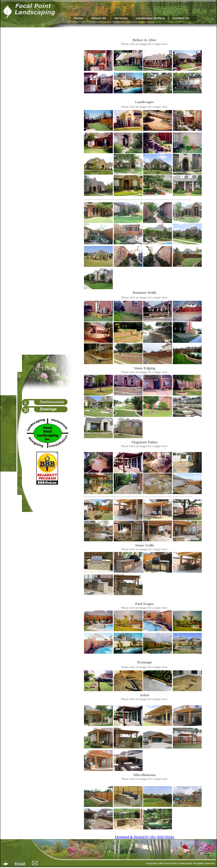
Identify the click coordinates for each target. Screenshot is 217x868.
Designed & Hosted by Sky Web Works (144, 837)
